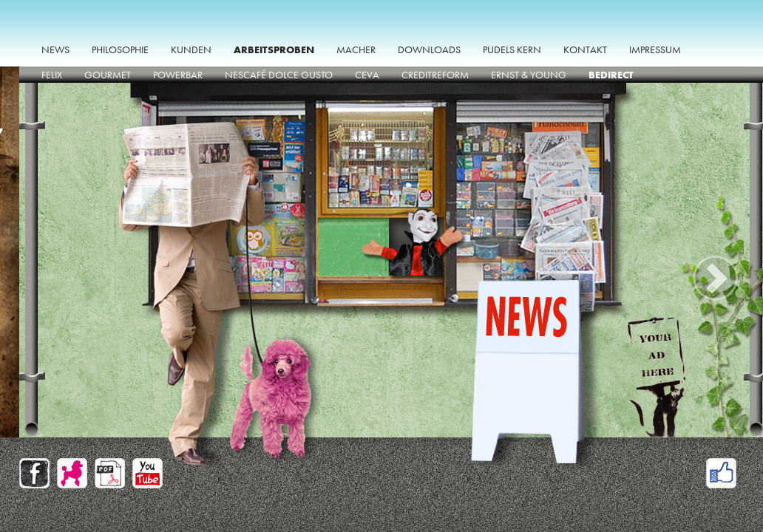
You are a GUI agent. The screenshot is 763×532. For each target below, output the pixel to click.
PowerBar (178, 75)
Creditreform (435, 75)
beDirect (611, 75)
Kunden (191, 50)
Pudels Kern (512, 50)
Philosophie (120, 50)
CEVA (367, 75)
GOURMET (108, 75)
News (55, 50)
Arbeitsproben (274, 50)
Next (718, 278)
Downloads (429, 50)
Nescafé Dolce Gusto (279, 75)
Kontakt (585, 50)
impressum (655, 50)
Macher (356, 50)
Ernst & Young (529, 75)
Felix (52, 75)
